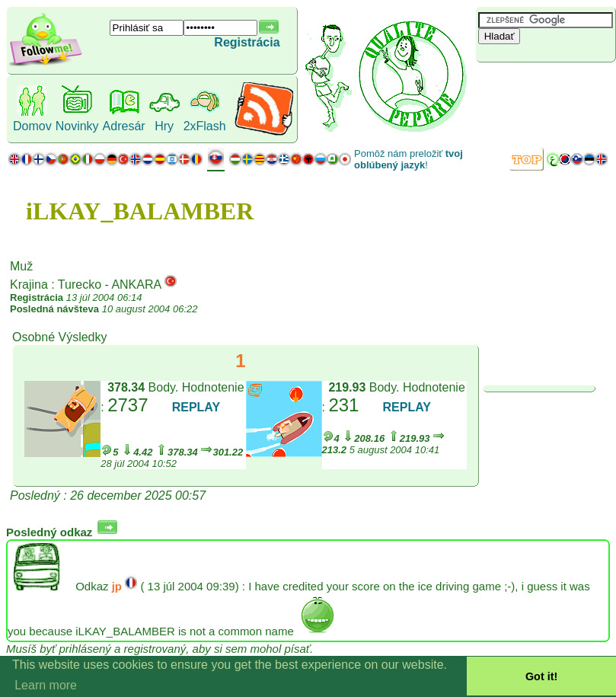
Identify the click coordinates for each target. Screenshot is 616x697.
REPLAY (196, 407)
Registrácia (247, 42)
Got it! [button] (541, 676)
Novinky (77, 126)
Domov (32, 126)
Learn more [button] (46, 685)
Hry (164, 126)
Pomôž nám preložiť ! (409, 159)
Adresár (124, 126)
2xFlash (205, 126)
